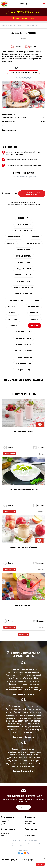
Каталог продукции (6, 820)
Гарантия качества (30, 823)
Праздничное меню (24, 357)
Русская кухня (14, 237)
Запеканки (13, 319)
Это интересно (5, 834)
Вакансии (27, 834)
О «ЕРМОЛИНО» (29, 820)
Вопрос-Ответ (5, 825)
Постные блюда (24, 224)
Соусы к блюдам (24, 338)
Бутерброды (33, 307)
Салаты (12, 307)
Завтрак (36, 237)
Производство (28, 822)
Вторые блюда (23, 262)
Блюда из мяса (23, 281)
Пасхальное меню (23, 231)
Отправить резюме (30, 835)
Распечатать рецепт (23, 68)
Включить (40, 864)
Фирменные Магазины (23, 18)
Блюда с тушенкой (23, 294)
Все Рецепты (24, 218)
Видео (3, 835)
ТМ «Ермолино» (24, 12)
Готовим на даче (24, 364)
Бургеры (13, 313)
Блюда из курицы (24, 370)
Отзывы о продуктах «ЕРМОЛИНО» (23, 654)
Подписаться (23, 807)
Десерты (35, 319)
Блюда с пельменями (24, 288)
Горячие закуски (24, 345)
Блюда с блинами (23, 269)
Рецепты (3, 823)
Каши (37, 300)
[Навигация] (44, 4)
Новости (3, 832)
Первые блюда (24, 250)
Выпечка (34, 313)
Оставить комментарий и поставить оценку (23, 73)
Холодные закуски (24, 351)
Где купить (4, 822)
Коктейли (13, 326)
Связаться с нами (29, 825)
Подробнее (9, 454)
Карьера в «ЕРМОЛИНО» (31, 832)
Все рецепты (23, 634)
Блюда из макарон (23, 275)
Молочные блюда (15, 300)
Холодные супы (33, 243)
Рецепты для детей (24, 332)
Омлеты (11, 243)
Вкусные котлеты (24, 256)
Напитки (23, 39)
